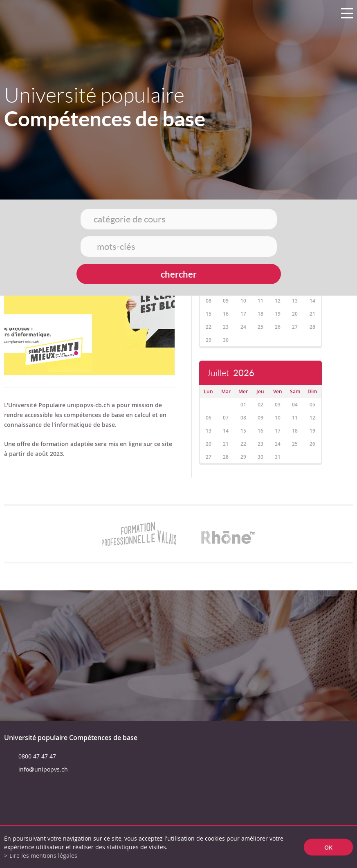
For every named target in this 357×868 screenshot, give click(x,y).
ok (328, 847)
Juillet (230, 373)
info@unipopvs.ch (43, 769)
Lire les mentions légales (43, 856)
